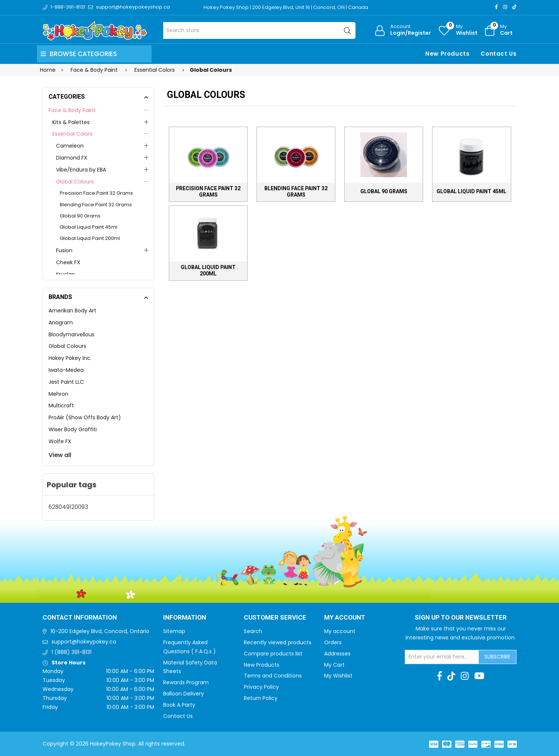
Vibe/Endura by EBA (81, 170)
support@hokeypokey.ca (84, 642)
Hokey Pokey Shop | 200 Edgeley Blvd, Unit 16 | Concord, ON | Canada (286, 7)
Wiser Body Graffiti (73, 429)
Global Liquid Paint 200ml (90, 238)
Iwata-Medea (66, 370)
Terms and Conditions (273, 676)
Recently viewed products (278, 642)
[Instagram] (505, 7)
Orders (333, 642)
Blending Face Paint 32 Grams (96, 205)
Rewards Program (186, 682)
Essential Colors (72, 134)
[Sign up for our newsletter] (442, 657)
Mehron (58, 394)
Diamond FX (72, 158)
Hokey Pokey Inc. (70, 358)
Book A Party (179, 705)
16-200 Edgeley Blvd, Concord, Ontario (100, 631)
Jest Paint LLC (66, 382)
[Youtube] (479, 676)
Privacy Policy (261, 687)
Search (253, 631)
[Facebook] (496, 7)
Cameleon (70, 146)
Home (48, 70)
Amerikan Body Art (72, 311)
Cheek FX (68, 262)
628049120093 (68, 507)
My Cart (334, 665)
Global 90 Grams (80, 216)
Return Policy (261, 698)
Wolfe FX (60, 441)
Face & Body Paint (72, 110)
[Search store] (259, 30)
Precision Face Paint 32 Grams (96, 193)
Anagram (61, 323)
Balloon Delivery (184, 694)
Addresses (337, 654)
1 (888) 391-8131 (72, 652)
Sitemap (174, 631)
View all (60, 455)
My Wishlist (338, 676)
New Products (447, 54)
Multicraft (61, 405)
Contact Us (499, 54)
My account (340, 631)
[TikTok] (514, 7)
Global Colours (75, 182)
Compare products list (273, 654)
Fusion (64, 250)
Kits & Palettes (71, 122)
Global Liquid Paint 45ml (88, 227)
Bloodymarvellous (72, 334)
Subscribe (497, 657)
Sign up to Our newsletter (461, 618)
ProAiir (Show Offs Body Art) (85, 417)
